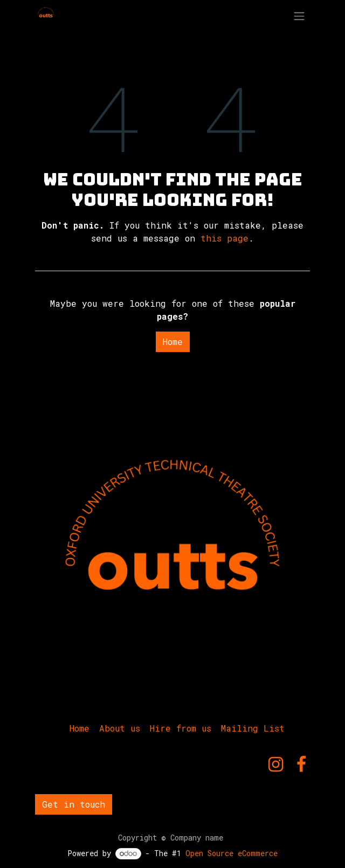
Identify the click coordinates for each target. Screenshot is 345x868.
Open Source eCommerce (232, 853)
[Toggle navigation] (299, 16)
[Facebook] (301, 764)
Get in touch (74, 804)
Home (173, 342)
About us (120, 728)
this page (225, 238)
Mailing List (253, 728)
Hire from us (181, 728)
